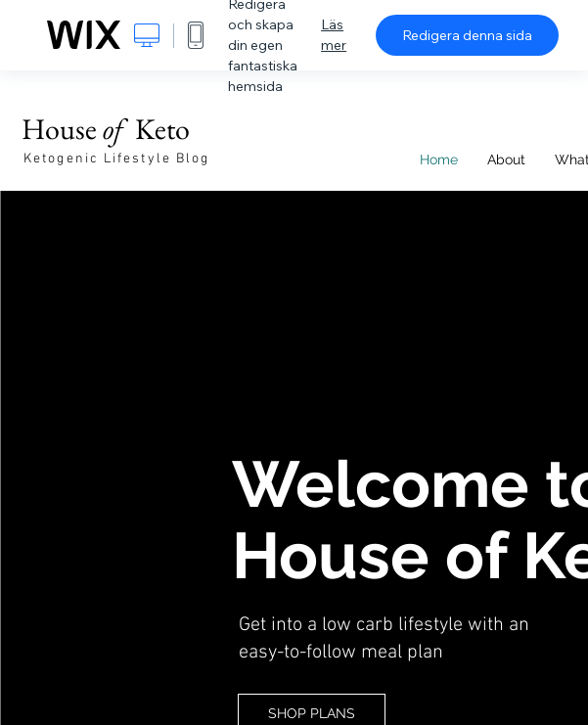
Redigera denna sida (467, 35)
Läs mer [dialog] (334, 35)
